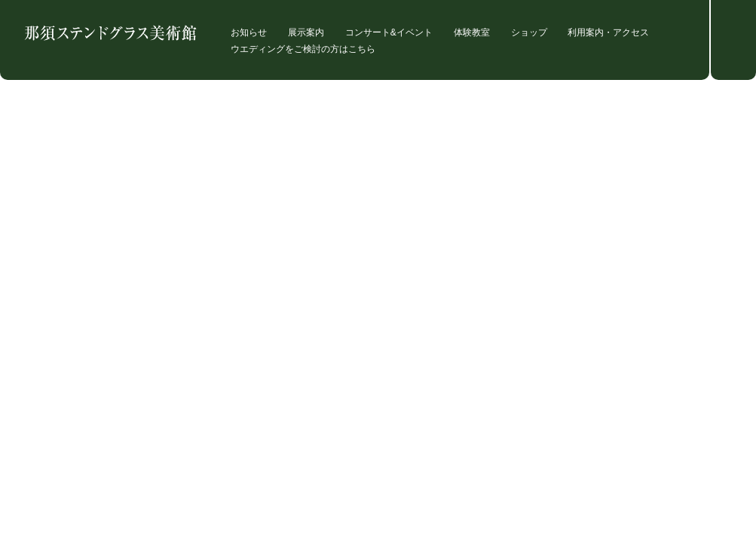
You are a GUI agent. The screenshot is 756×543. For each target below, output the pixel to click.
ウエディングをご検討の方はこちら (303, 49)
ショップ (529, 33)
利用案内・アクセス (608, 33)
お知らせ (249, 33)
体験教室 (472, 33)
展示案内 (306, 33)
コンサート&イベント (389, 33)
